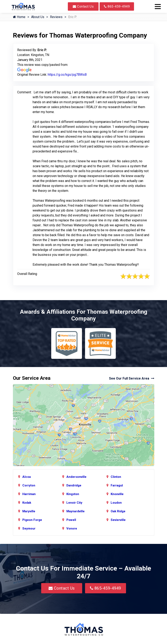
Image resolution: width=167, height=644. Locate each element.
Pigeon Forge (32, 520)
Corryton (29, 485)
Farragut (117, 485)
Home (19, 17)
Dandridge (74, 485)
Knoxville (117, 494)
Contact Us (83, 6)
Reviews (56, 17)
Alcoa (27, 477)
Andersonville (76, 477)
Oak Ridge (118, 511)
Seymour (29, 528)
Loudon (116, 503)
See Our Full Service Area (132, 378)
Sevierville (118, 520)
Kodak (27, 503)
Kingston (73, 494)
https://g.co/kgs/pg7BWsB (67, 75)
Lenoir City (74, 503)
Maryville (29, 511)
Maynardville (76, 511)
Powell (71, 520)
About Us (38, 17)
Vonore (72, 528)
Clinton (116, 477)
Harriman (29, 494)
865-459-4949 (117, 6)
